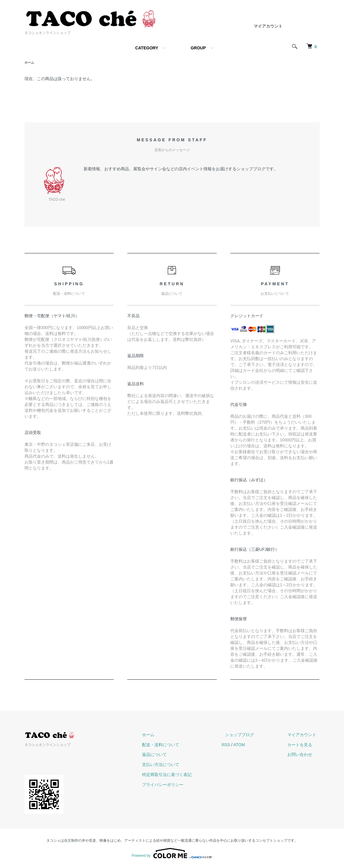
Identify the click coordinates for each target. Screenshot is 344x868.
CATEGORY (147, 48)
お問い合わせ (303, 755)
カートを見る (303, 745)
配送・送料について (178, 745)
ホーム (30, 63)
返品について (172, 755)
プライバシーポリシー (180, 785)
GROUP (198, 48)
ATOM (253, 745)
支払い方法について (178, 765)
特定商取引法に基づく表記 (184, 775)
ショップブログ (250, 735)
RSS (240, 745)
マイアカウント (268, 26)
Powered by (172, 854)
